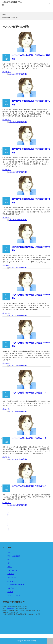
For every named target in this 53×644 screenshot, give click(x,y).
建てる (10, 567)
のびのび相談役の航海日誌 (18, 74)
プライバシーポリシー (14, 595)
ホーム (10, 552)
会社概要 (10, 592)
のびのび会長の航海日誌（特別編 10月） (30, 486)
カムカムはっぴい (13, 577)
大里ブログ (11, 588)
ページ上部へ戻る (50, 641)
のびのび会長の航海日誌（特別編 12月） (30, 393)
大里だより (11, 574)
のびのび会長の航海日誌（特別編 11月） (30, 438)
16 (8, 530)
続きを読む (7, 72)
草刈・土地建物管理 (14, 556)
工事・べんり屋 (12, 570)
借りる (10, 560)
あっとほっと (12, 581)
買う (9, 563)
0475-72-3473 (11, 608)
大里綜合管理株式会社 (30, 641)
